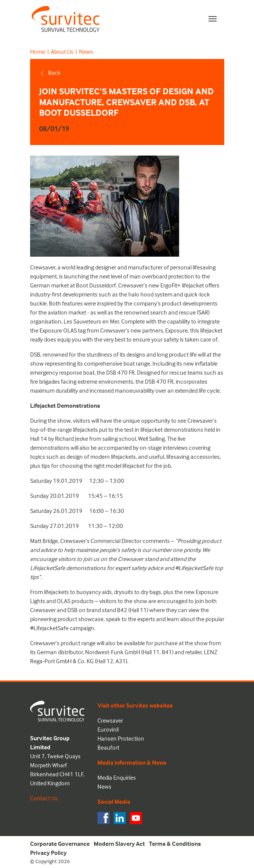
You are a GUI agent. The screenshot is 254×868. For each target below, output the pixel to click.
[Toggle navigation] (213, 19)
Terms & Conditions (175, 844)
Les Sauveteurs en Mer (91, 321)
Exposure (176, 330)
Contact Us (44, 798)
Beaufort (108, 747)
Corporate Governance (60, 844)
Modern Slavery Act (119, 844)
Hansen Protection (121, 738)
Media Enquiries (117, 777)
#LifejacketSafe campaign (62, 628)
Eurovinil (108, 729)
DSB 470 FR (120, 372)
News (86, 51)
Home (38, 51)
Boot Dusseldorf (96, 285)
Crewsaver (43, 267)
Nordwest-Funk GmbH (113, 652)
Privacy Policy (48, 853)
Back (50, 73)
